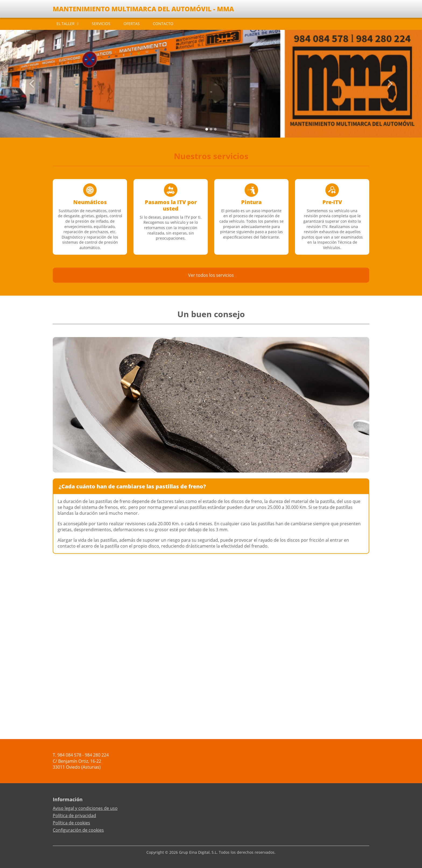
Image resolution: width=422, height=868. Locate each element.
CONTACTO (163, 24)
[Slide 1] (211, 129)
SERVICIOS (101, 24)
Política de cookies (71, 823)
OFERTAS (132, 24)
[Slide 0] (207, 129)
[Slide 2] (215, 129)
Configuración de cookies (78, 830)
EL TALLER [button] (66, 24)
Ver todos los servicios (211, 275)
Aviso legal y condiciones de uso (85, 808)
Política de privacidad (74, 815)
